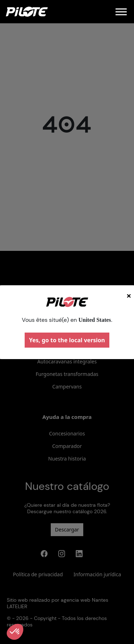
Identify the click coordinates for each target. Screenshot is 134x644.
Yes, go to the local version (67, 340)
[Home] (27, 12)
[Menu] (121, 12)
